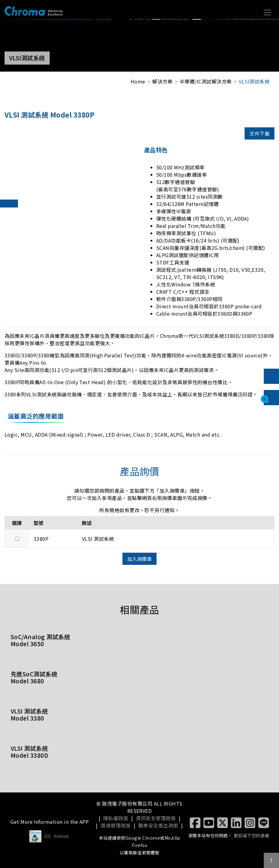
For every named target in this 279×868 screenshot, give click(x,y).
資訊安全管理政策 (156, 818)
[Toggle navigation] (267, 12)
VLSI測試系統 (254, 81)
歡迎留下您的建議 (252, 835)
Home (138, 81)
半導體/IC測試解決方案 (206, 81)
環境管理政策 (116, 825)
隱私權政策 (116, 818)
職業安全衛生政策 (158, 825)
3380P (41, 539)
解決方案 (162, 81)
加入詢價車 (139, 559)
